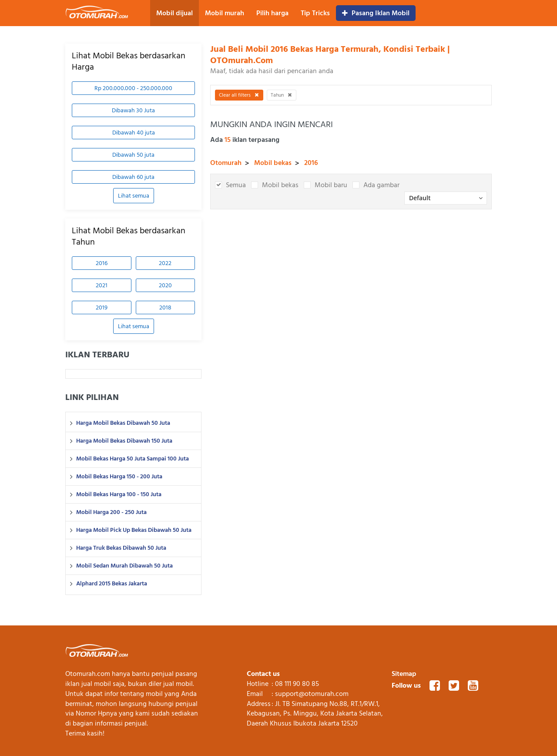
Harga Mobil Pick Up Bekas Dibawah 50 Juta (134, 530)
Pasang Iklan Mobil (376, 13)
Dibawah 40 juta (134, 133)
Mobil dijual (174, 13)
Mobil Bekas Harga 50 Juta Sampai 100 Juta (133, 459)
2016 (102, 263)
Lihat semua (134, 196)
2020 (165, 285)
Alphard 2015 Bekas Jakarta (112, 584)
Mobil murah (225, 13)
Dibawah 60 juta (133, 177)
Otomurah (226, 163)
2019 (102, 307)
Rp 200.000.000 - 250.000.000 (133, 88)
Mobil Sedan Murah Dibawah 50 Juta (124, 566)
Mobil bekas (273, 163)
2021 (102, 285)
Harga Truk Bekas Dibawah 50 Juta (121, 548)
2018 (165, 307)
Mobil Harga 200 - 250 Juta (111, 512)
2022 (165, 263)
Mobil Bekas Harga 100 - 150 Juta (119, 494)
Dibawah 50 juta (133, 155)
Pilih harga (272, 13)
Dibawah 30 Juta (133, 110)
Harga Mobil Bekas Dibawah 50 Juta (123, 423)
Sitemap (404, 674)
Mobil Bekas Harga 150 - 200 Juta (119, 477)
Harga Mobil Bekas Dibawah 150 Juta (124, 441)
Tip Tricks (315, 13)
